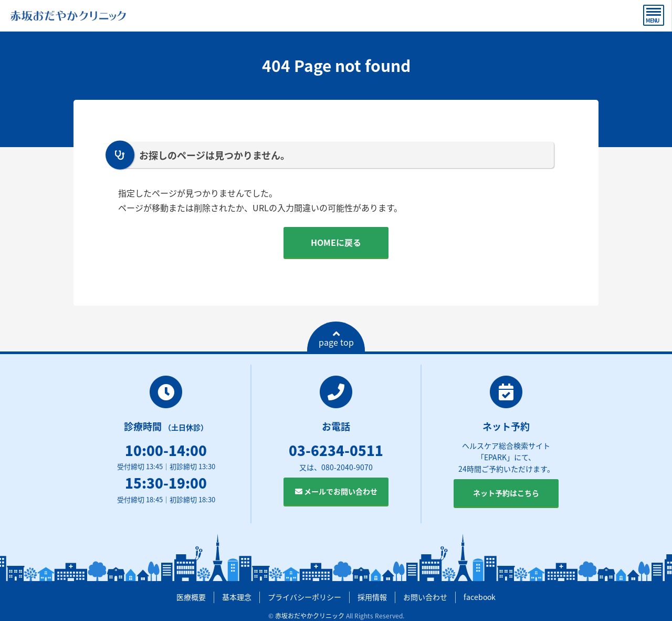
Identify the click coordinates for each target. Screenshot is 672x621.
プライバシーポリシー (304, 597)
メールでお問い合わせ (336, 491)
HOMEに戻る (336, 242)
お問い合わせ (425, 597)
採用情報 (372, 597)
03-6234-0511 (336, 450)
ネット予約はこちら (506, 493)
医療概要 (191, 597)
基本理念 (237, 597)
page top (336, 339)
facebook (480, 597)
